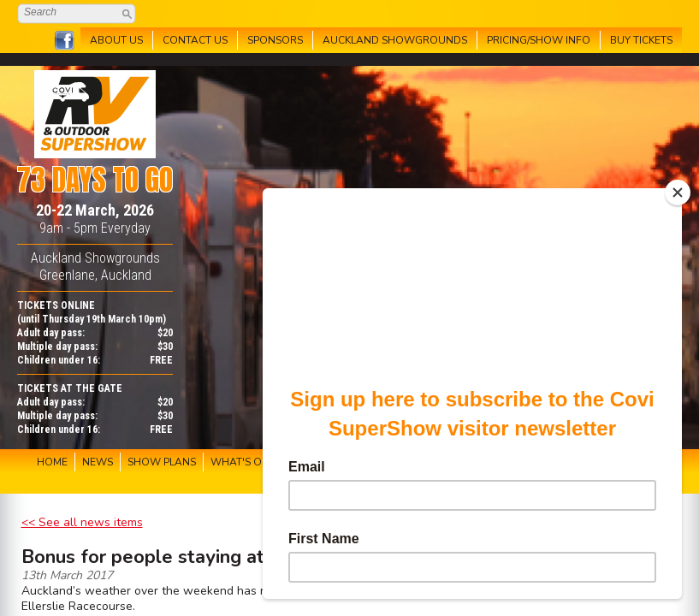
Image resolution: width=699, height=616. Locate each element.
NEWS (98, 462)
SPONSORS (275, 40)
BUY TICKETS (641, 40)
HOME (52, 462)
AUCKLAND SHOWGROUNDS (395, 40)
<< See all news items (82, 522)
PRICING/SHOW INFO (539, 40)
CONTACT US (195, 40)
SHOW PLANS (162, 462)
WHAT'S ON (240, 462)
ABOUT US (116, 40)
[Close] (678, 192)
